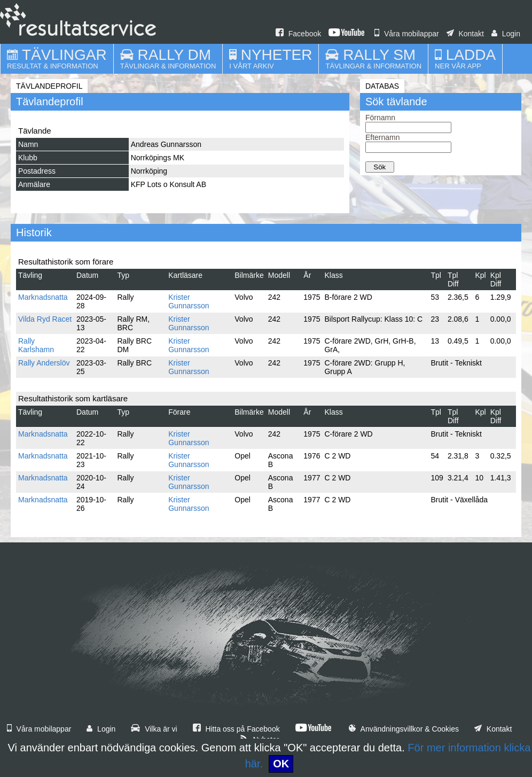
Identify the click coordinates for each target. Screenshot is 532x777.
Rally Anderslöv (44, 363)
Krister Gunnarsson (189, 301)
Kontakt (465, 34)
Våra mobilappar (407, 34)
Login (506, 34)
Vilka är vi (154, 729)
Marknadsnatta (43, 297)
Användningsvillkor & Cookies (404, 729)
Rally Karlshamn (36, 345)
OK (281, 764)
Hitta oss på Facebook (236, 729)
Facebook (298, 34)
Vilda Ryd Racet (45, 319)
